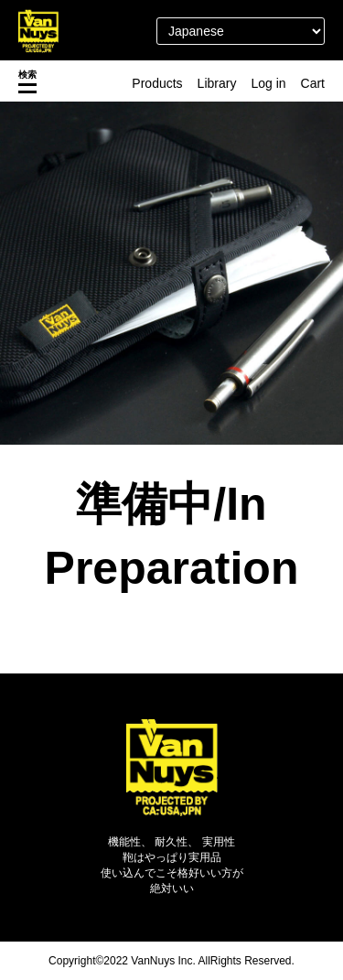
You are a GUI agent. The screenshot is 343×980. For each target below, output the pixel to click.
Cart (313, 83)
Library (217, 83)
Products (157, 83)
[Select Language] (241, 31)
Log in (268, 83)
